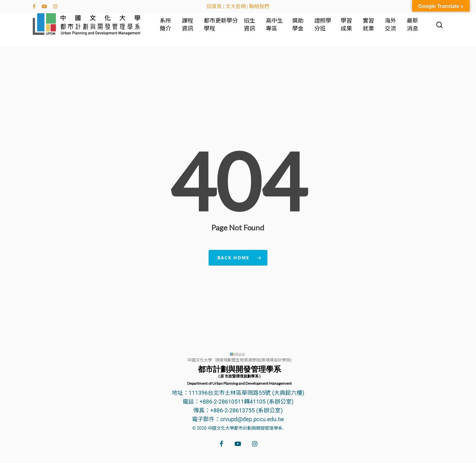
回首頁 (214, 6)
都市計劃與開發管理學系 (239, 375)
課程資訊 (194, 29)
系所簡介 (173, 29)
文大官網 (236, 6)
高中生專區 (279, 29)
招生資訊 (255, 29)
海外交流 (392, 29)
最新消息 (413, 29)
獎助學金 (302, 29)
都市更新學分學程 (224, 29)
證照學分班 (326, 29)
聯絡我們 (259, 6)
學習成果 (349, 29)
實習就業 (370, 29)
